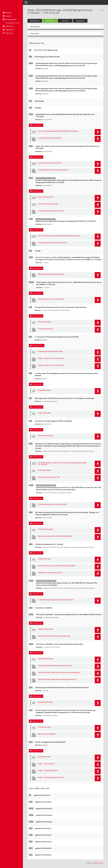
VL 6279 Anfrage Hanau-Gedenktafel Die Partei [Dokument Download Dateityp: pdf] (52, 243)
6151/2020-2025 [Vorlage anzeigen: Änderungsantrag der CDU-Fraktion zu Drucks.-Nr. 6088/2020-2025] (37, 293)
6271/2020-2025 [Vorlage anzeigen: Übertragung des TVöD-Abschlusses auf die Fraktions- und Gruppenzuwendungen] (37, 407)
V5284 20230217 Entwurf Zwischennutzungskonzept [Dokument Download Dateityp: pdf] (54, 636)
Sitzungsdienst (98, 863)
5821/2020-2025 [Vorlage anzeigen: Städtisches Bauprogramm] (37, 553)
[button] (11, 19)
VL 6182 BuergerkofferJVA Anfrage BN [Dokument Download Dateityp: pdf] (50, 138)
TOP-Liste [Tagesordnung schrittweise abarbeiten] (65, 21)
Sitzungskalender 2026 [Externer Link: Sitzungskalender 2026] (12, 23)
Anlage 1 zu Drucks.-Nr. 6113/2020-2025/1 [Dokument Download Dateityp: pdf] (51, 358)
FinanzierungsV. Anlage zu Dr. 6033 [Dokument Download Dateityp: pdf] (49, 477)
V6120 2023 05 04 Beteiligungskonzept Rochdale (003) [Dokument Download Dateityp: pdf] (55, 666)
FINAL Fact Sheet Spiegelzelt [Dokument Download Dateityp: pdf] (47, 734)
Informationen (35, 21)
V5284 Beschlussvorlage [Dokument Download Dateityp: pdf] (45, 629)
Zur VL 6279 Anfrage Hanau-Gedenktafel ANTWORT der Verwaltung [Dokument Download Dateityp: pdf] (59, 236)
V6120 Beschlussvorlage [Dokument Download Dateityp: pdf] (45, 659)
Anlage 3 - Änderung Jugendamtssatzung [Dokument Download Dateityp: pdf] (51, 777)
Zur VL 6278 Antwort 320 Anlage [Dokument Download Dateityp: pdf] (48, 204)
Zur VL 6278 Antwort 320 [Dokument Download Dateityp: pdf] (46, 197)
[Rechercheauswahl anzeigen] (102, 10)
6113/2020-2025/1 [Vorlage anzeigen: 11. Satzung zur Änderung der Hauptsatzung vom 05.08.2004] (38, 346)
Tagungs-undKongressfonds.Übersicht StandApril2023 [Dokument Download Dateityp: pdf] (55, 536)
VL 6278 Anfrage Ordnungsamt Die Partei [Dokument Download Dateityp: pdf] (51, 211)
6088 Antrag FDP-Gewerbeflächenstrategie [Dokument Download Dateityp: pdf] (51, 274)
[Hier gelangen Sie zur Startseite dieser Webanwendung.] (11, 5)
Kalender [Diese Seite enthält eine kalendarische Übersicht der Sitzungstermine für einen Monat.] (7, 16)
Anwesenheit (80, 21)
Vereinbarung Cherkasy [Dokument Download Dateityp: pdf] (45, 329)
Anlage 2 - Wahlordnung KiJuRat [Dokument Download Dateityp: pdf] (48, 771)
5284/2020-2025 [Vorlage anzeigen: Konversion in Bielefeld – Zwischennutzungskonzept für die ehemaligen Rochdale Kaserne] (37, 623)
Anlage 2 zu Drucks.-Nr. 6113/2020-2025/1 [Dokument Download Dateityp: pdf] (51, 365)
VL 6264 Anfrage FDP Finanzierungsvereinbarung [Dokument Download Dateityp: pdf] (53, 170)
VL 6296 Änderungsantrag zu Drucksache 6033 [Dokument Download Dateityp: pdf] (52, 504)
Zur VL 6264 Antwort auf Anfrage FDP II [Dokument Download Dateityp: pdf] (50, 163)
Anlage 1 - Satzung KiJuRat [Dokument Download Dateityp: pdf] (46, 764)
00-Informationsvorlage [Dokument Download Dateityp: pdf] (45, 436)
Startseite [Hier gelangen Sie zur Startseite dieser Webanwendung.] (7, 13)
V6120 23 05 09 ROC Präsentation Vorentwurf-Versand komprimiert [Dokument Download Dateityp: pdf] (59, 673)
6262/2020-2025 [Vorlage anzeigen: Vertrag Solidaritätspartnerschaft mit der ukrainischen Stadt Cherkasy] (37, 316)
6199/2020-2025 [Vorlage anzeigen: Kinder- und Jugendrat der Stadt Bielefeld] (37, 751)
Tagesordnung (50, 21)
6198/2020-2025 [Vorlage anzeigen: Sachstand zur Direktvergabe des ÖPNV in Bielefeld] (37, 430)
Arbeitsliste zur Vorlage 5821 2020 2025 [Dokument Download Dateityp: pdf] (50, 573)
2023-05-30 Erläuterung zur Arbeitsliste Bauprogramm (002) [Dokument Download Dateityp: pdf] (56, 566)
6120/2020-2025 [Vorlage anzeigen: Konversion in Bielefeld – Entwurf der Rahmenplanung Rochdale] (37, 653)
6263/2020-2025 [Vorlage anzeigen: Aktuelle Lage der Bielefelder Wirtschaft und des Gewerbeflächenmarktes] (37, 696)
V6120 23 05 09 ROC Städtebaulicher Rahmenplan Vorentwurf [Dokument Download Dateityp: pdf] (57, 679)
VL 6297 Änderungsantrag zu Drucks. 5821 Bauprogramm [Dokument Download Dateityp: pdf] (56, 600)
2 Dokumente (34, 33)
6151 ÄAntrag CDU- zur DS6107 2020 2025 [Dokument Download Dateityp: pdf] (51, 299)
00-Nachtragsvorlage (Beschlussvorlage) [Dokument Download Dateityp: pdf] (50, 352)
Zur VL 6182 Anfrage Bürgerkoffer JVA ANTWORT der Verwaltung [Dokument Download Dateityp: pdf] (58, 131)
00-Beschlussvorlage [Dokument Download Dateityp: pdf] (44, 322)
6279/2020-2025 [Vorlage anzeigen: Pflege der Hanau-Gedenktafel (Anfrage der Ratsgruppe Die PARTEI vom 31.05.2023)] (37, 230)
